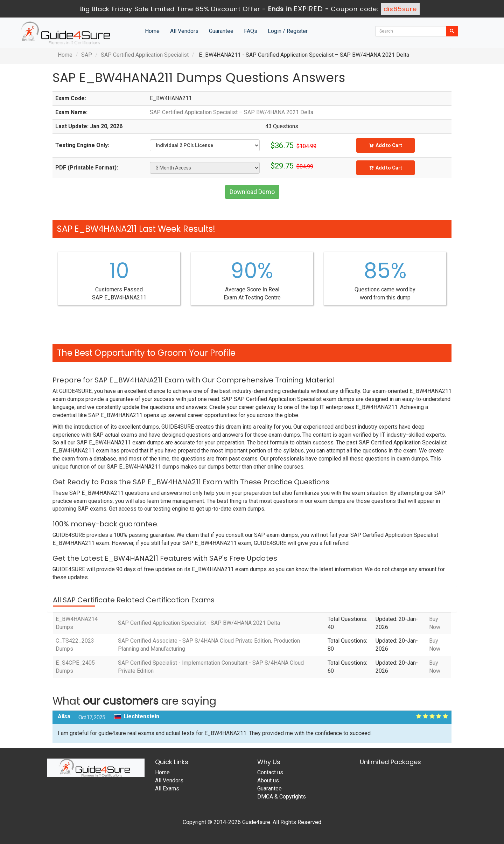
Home (152, 31)
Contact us (270, 772)
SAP (87, 55)
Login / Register (288, 31)
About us (268, 780)
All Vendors (184, 31)
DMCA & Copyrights (282, 797)
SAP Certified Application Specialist (145, 55)
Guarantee (221, 31)
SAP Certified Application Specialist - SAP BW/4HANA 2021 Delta (199, 623)
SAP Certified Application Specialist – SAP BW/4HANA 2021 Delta (232, 112)
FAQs (251, 31)
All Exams (167, 788)
